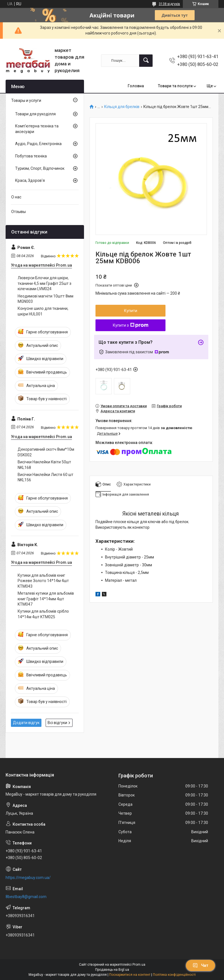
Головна (136, 86)
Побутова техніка (31, 156)
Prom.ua (139, 965)
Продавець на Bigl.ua (112, 970)
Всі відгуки (57, 723)
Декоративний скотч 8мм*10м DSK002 (46, 452)
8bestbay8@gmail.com (26, 897)
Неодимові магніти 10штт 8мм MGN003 (46, 299)
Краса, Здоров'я (30, 180)
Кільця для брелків (122, 107)
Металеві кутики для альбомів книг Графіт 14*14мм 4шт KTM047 (46, 599)
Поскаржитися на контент (130, 975)
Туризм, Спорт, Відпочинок (40, 168)
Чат (200, 965)
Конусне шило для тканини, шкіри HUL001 (43, 311)
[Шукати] (146, 61)
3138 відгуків (169, 4)
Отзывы (18, 212)
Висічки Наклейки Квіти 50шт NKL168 (44, 465)
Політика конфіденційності (174, 975)
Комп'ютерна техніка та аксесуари (37, 129)
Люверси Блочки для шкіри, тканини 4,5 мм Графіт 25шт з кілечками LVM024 (45, 283)
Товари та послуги (175, 86)
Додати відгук (26, 723)
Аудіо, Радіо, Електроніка (38, 144)
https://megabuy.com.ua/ (28, 878)
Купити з (131, 325)
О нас (16, 197)
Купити (131, 311)
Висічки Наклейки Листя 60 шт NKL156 (46, 477)
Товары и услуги (26, 100)
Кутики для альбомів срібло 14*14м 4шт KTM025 (43, 614)
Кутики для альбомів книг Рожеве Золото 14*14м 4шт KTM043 (43, 581)
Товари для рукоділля (35, 114)
